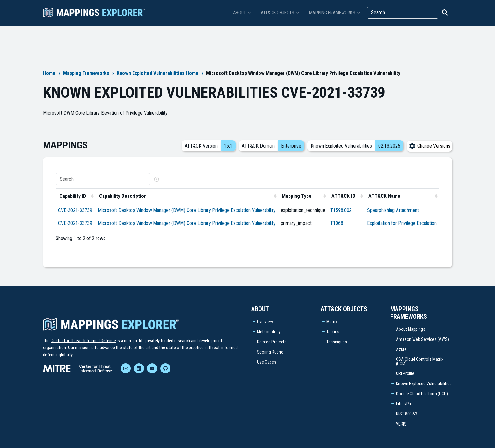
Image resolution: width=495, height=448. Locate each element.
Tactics (333, 332)
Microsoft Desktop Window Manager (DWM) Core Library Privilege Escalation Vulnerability (187, 210)
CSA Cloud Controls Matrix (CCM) (420, 361)
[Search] (403, 13)
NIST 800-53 (407, 414)
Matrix (332, 322)
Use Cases (267, 362)
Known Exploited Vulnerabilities (424, 384)
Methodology (269, 332)
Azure (401, 349)
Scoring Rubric (270, 352)
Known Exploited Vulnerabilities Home (158, 73)
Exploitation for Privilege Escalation (402, 223)
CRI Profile (405, 373)
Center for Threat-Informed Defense (83, 341)
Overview (265, 322)
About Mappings (411, 329)
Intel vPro (404, 404)
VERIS (401, 424)
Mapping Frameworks (86, 73)
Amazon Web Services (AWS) (422, 339)
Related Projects (272, 342)
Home (49, 73)
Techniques (337, 342)
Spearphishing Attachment (393, 210)
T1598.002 (341, 210)
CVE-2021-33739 (75, 210)
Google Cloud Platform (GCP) (422, 394)
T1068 (337, 223)
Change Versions (429, 146)
